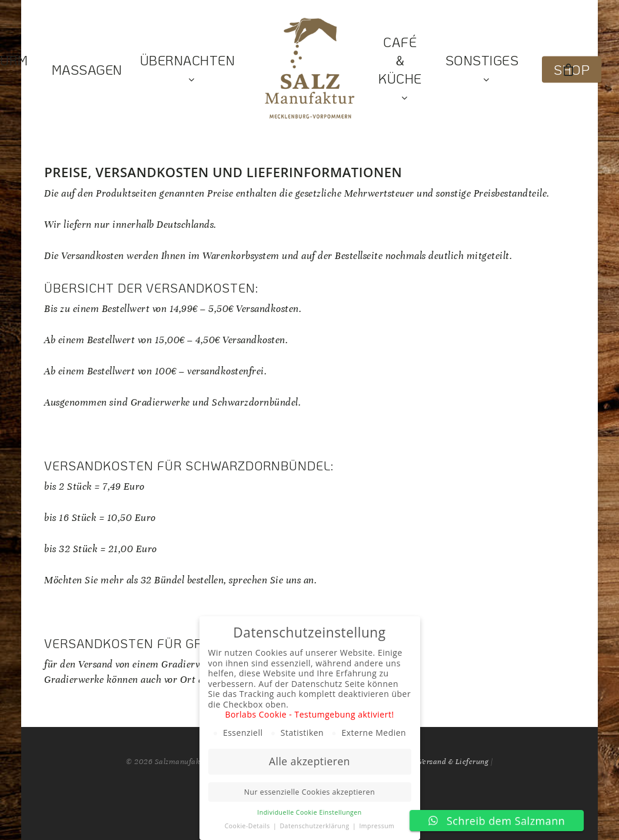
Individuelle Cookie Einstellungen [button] (309, 812)
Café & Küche (400, 70)
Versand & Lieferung (454, 762)
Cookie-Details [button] (248, 826)
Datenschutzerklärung (315, 826)
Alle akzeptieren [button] (309, 761)
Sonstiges (482, 70)
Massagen (87, 70)
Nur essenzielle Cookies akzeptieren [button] (309, 792)
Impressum (377, 826)
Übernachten (188, 70)
